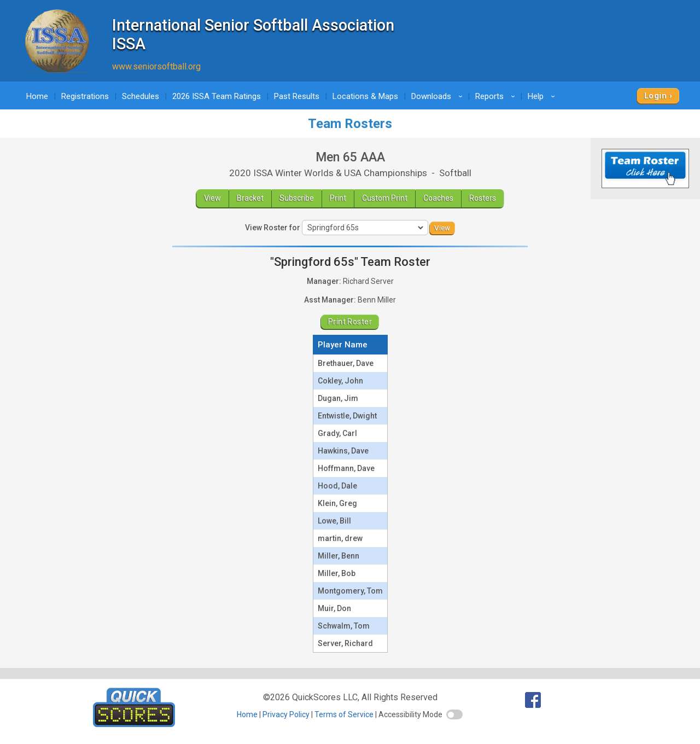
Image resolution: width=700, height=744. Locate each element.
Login (655, 96)
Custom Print (385, 198)
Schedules (141, 96)
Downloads (439, 96)
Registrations (85, 96)
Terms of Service (344, 714)
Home (37, 96)
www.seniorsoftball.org (156, 66)
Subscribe (297, 198)
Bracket (250, 198)
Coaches (438, 198)
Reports (497, 96)
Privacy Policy (286, 714)
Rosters (483, 198)
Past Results (297, 96)
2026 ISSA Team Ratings (217, 96)
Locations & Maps (365, 96)
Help (543, 96)
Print (338, 198)
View (212, 198)
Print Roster (350, 322)
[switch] (454, 714)
